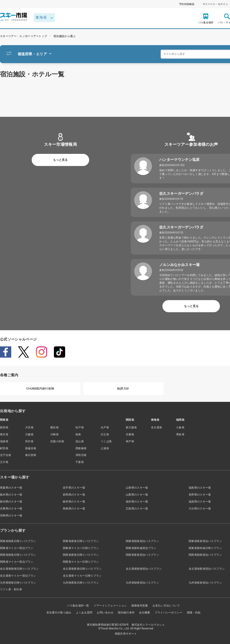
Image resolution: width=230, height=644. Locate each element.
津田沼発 (81, 455)
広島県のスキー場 (137, 509)
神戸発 (130, 441)
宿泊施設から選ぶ (65, 36)
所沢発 (29, 441)
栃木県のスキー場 (11, 495)
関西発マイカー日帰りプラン (81, 562)
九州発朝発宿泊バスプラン (142, 583)
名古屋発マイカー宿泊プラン (18, 576)
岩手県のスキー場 (74, 488)
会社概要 (145, 613)
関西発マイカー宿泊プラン (17, 562)
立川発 (4, 462)
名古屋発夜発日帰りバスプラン (82, 569)
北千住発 (6, 455)
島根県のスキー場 (74, 509)
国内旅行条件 (126, 613)
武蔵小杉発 (57, 441)
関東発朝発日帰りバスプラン (18, 541)
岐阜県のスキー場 (74, 502)
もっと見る (60, 160)
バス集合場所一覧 (78, 606)
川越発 (29, 434)
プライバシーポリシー (169, 613)
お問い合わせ (105, 613)
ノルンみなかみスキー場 (179, 265)
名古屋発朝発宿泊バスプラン (144, 569)
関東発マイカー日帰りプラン (81, 548)
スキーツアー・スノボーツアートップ (23, 36)
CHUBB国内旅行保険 (40, 388)
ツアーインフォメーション (110, 606)
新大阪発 (131, 427)
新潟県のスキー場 (11, 502)
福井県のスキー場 (137, 502)
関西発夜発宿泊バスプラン (142, 555)
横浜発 (54, 427)
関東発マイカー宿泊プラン (17, 548)
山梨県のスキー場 (137, 495)
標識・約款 (194, 613)
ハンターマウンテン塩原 (179, 160)
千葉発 (80, 462)
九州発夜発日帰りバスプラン (81, 583)
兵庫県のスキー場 (11, 509)
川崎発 (54, 434)
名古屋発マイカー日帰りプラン (82, 576)
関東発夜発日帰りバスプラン (81, 541)
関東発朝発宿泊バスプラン (142, 541)
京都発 (130, 434)
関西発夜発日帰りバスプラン (81, 555)
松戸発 (80, 427)
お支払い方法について (166, 606)
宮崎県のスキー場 (11, 516)
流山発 (80, 441)
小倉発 (180, 427)
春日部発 (31, 455)
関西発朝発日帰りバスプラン (18, 555)
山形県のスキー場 (137, 488)
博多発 (180, 434)
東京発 (4, 434)
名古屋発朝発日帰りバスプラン (19, 569)
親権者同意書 (140, 606)
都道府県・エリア (35, 54)
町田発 (4, 448)
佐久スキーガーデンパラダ (181, 194)
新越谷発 (31, 448)
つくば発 (106, 441)
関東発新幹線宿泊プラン (141, 548)
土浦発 (105, 448)
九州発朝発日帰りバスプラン (18, 583)
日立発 (105, 434)
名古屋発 (156, 427)
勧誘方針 (123, 388)
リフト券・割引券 (11, 589)
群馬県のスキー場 (74, 495)
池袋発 (4, 441)
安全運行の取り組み (59, 613)
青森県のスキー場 (11, 488)
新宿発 (4, 427)
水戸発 (105, 427)
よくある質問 (84, 613)
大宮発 (29, 427)
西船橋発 (81, 448)
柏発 (78, 434)
